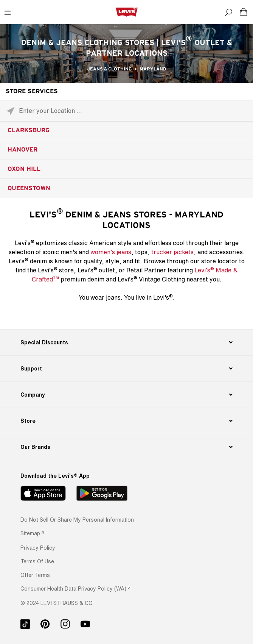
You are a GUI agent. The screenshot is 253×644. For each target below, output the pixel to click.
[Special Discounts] (127, 342)
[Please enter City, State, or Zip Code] (126, 110)
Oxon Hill (24, 169)
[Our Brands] (127, 447)
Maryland (153, 69)
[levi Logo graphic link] (127, 12)
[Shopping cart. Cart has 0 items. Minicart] (244, 12)
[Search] (228, 12)
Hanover (23, 150)
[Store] (127, 421)
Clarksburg (29, 130)
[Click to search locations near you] (10, 111)
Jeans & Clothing (109, 69)
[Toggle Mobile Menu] (8, 12)
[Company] (127, 395)
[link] (32, 533)
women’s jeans (111, 252)
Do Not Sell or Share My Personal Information (77, 520)
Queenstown (29, 188)
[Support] (127, 369)
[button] (38, 548)
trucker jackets (172, 252)
